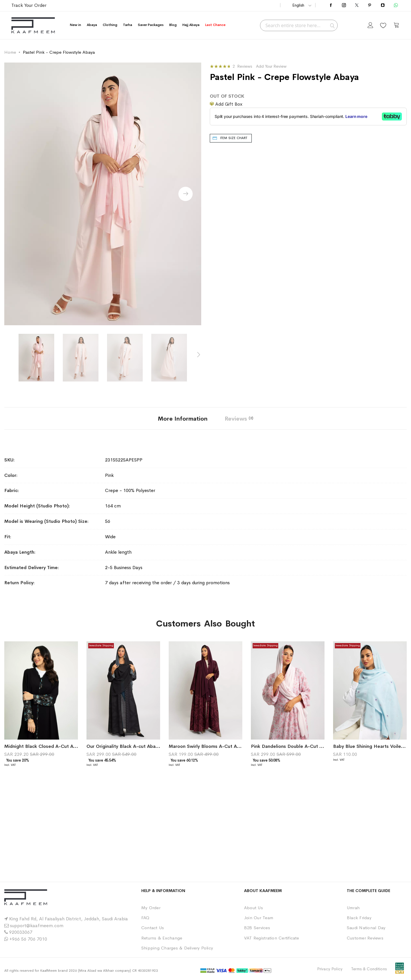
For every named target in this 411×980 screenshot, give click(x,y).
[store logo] (33, 25)
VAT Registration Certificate (272, 938)
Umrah (353, 908)
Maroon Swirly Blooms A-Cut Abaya (208, 746)
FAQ (145, 918)
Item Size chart (234, 138)
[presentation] (186, 194)
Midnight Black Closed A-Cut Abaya (44, 746)
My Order (151, 908)
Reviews (239, 419)
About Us (253, 908)
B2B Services (257, 928)
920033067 (21, 932)
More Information (183, 419)
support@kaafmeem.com (37, 926)
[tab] (183, 418)
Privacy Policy (330, 969)
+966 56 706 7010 (28, 939)
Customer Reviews (365, 938)
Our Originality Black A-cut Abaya (123, 746)
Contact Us (153, 928)
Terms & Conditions (369, 969)
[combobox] (299, 25)
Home (10, 52)
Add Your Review (271, 66)
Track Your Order (29, 5)
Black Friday (359, 918)
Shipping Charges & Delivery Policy (177, 948)
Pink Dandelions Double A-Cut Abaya (292, 746)
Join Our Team (259, 918)
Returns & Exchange (162, 938)
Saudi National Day (366, 928)
